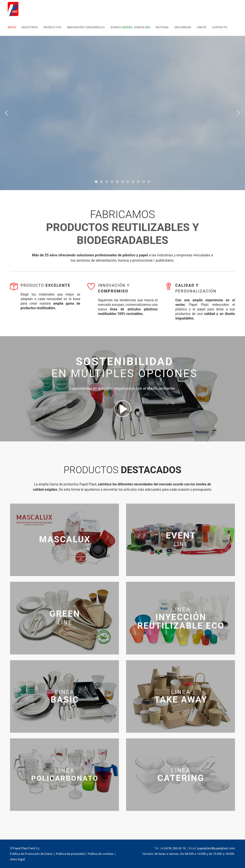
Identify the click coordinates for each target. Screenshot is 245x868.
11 (149, 182)
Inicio (12, 27)
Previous (7, 113)
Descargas (183, 27)
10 (144, 182)
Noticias (162, 27)
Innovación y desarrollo (86, 27)
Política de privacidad (70, 854)
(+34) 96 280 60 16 (173, 848)
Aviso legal (17, 859)
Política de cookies (101, 854)
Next (238, 113)
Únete (202, 27)
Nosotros (30, 27)
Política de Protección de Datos (31, 854)
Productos (52, 27)
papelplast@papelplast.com (216, 848)
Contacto (220, 27)
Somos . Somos (130, 27)
